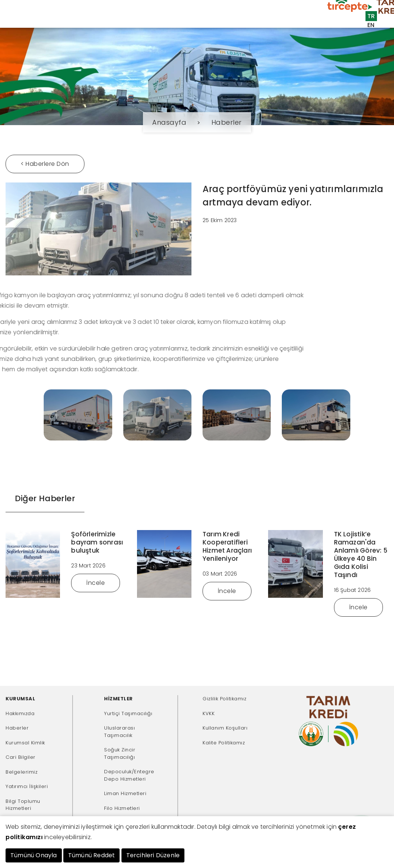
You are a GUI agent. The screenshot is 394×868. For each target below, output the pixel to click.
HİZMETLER (118, 699)
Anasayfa (30, 24)
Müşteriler (126, 24)
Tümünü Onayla (34, 855)
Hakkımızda (20, 713)
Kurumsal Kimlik (25, 743)
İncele (96, 583)
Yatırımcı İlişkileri (27, 786)
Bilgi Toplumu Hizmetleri (23, 805)
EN (371, 25)
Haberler (227, 122)
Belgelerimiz (21, 772)
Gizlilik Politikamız (224, 699)
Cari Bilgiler (21, 757)
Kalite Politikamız (224, 743)
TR (371, 16)
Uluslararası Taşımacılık (119, 732)
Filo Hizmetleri (122, 808)
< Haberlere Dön (45, 164)
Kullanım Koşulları (225, 728)
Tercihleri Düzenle (153, 855)
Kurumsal (61, 24)
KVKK (208, 713)
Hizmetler (93, 24)
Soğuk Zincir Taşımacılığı (120, 753)
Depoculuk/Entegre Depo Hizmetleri (129, 775)
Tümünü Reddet (92, 855)
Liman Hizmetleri (125, 793)
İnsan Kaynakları (268, 36)
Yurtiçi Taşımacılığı (128, 713)
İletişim (312, 36)
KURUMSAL (20, 699)
